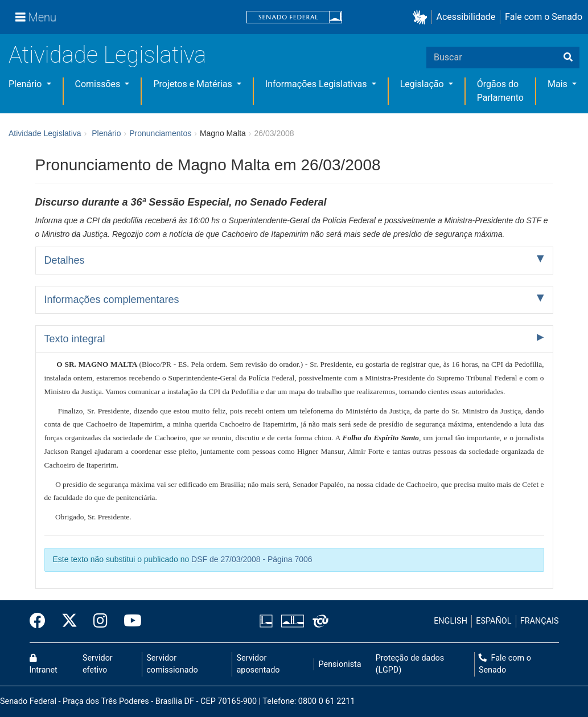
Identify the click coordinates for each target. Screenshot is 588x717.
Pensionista (340, 664)
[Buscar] (568, 58)
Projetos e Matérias (194, 84)
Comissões (99, 84)
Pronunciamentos (160, 133)
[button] (422, 17)
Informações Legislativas (317, 84)
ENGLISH (451, 621)
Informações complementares (112, 300)
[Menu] (36, 17)
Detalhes (65, 260)
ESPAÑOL (494, 621)
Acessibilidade (466, 17)
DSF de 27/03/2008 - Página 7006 (252, 559)
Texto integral (75, 339)
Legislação (423, 84)
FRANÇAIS (540, 621)
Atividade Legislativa (107, 55)
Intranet (44, 665)
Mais (559, 84)
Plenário (26, 84)
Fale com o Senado (544, 17)
